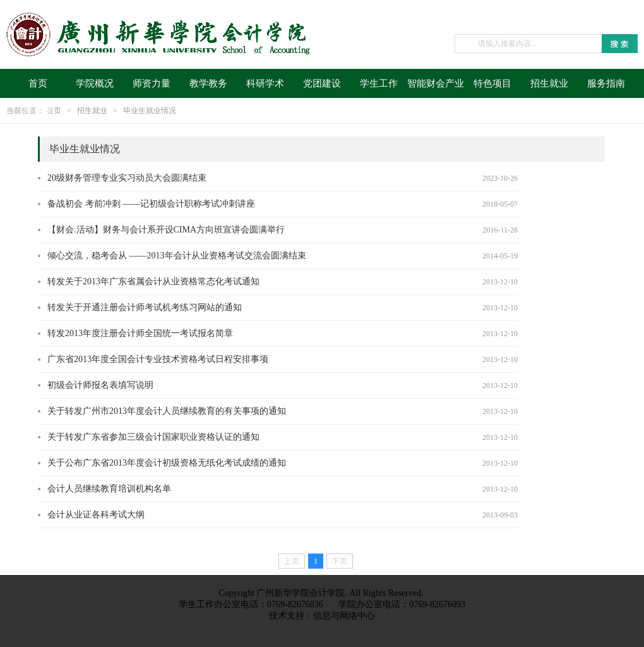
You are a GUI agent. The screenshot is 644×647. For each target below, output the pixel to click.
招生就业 (549, 83)
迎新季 (38, 111)
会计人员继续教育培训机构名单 (109, 489)
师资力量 (152, 83)
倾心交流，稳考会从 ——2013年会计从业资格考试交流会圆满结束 (177, 256)
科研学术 (265, 83)
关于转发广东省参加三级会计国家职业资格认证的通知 (153, 437)
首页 (38, 83)
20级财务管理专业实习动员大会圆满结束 (127, 178)
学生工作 (379, 83)
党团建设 (322, 83)
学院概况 (95, 83)
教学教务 (208, 83)
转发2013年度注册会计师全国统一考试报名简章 (140, 333)
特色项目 (492, 83)
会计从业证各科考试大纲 (96, 515)
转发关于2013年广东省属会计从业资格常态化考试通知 (153, 281)
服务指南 (606, 83)
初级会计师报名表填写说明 (100, 385)
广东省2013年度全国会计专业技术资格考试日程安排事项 (158, 359)
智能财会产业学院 (436, 88)
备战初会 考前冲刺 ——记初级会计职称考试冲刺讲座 (151, 204)
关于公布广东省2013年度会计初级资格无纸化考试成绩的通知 (167, 463)
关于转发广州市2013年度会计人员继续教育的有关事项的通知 (167, 411)
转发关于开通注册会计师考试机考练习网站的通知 (145, 307)
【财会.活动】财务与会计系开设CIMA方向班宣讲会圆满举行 (166, 230)
